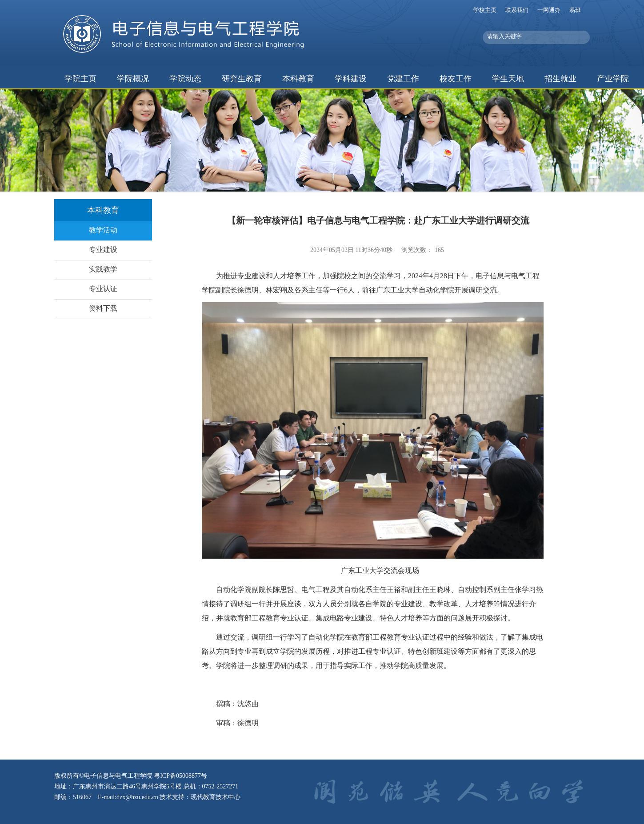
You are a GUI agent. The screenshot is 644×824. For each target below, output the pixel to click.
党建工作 (403, 79)
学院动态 (185, 79)
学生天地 (508, 79)
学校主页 (485, 10)
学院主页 (80, 79)
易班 (575, 10)
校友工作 (456, 79)
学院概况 (133, 79)
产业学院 (613, 79)
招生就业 (560, 79)
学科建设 (351, 79)
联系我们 (517, 10)
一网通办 (549, 10)
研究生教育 (242, 79)
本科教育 (298, 79)
